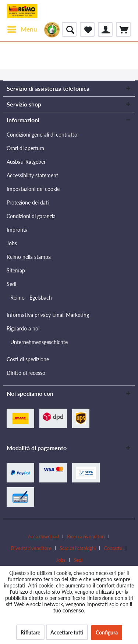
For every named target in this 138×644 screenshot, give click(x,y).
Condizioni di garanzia (31, 216)
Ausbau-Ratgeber (26, 162)
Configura (107, 632)
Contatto (113, 548)
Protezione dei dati (28, 202)
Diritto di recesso (26, 373)
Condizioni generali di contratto (42, 135)
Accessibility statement (32, 175)
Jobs (12, 243)
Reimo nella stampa (29, 257)
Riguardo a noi (23, 328)
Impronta (17, 230)
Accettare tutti (67, 632)
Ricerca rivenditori (86, 536)
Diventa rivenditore (31, 548)
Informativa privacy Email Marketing (48, 315)
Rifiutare (30, 632)
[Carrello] (123, 29)
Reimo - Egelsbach (31, 298)
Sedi (11, 284)
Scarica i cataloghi (78, 548)
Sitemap (16, 270)
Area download (43, 536)
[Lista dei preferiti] (87, 29)
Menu (22, 28)
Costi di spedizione (28, 359)
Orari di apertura (25, 148)
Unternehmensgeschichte (39, 342)
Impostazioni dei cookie (33, 189)
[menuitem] (22, 29)
